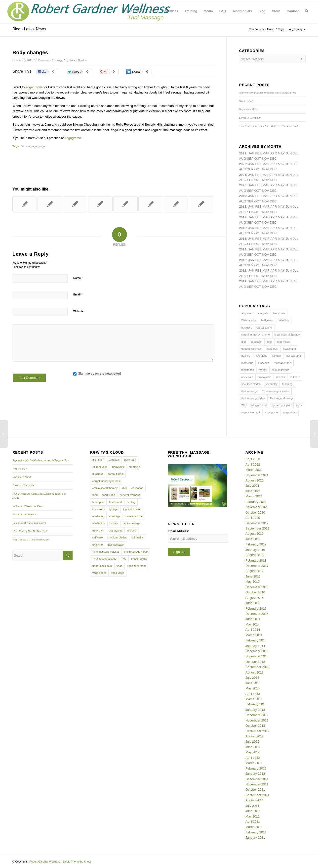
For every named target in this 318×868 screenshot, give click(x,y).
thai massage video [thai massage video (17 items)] (253, 398)
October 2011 (255, 790)
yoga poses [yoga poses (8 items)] (272, 412)
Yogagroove (34, 87)
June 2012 (253, 747)
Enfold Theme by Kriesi (77, 862)
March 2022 (254, 470)
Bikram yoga (29, 146)
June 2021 (253, 491)
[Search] (307, 11)
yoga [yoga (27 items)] (299, 405)
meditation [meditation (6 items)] (248, 370)
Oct (258, 191)
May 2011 (253, 816)
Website (79, 311)
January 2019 (255, 550)
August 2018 (255, 555)
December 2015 (257, 614)
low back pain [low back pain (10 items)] (294, 356)
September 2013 (257, 667)
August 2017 (255, 571)
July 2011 (252, 806)
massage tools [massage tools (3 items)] (283, 363)
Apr (274, 153)
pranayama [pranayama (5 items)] (264, 377)
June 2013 (253, 683)
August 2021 (255, 480)
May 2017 (253, 582)
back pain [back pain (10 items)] (279, 313)
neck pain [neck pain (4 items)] (247, 377)
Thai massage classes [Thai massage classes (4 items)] (276, 391)
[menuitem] (134, 11)
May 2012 (253, 752)
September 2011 (257, 795)
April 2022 (253, 464)
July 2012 (252, 742)
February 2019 (256, 544)
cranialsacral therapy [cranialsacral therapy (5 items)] (287, 335)
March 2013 (254, 699)
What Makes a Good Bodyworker (31, 539)
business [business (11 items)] (247, 328)
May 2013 (253, 688)
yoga (42, 146)
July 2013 (252, 678)
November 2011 (257, 784)
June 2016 (253, 603)
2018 (243, 207)
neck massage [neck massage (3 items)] (280, 370)
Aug (242, 180)
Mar (266, 164)
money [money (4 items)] (263, 370)
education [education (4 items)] (256, 342)
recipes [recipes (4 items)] (281, 377)
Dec (273, 201)
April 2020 (253, 518)
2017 (243, 217)
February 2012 (256, 768)
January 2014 (255, 646)
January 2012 (255, 774)
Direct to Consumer (250, 118)
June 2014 (253, 619)
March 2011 (254, 827)
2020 (243, 185)
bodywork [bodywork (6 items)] (267, 320)
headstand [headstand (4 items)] (290, 349)
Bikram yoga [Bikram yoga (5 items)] (249, 320)
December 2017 (257, 566)
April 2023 (253, 459)
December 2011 (257, 779)
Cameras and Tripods (24, 514)
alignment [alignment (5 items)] (247, 313)
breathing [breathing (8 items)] (283, 320)
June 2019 (253, 539)
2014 (243, 249)
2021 (243, 175)
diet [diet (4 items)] (243, 342)
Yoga (60, 60)
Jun (289, 175)
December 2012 (257, 715)
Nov (265, 180)
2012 (243, 270)
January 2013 (255, 710)
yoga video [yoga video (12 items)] (290, 412)
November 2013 (257, 656)
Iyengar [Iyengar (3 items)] (276, 356)
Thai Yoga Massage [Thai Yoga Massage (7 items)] (282, 398)
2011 (243, 281)
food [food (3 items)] (270, 342)
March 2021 (254, 496)
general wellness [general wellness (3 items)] (251, 349)
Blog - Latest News (29, 29)
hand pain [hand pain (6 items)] (272, 349)
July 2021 (252, 486)
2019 (243, 196)
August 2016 (255, 598)
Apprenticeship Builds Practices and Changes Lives (267, 93)
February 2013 (256, 704)
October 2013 (255, 662)
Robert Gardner (78, 60)
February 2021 (256, 502)
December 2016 (257, 587)
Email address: (178, 531)
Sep (250, 201)
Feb (258, 175)
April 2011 (253, 822)
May (281, 217)
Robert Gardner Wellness (45, 862)
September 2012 (257, 731)
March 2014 (254, 635)
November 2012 (257, 720)
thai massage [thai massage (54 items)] (249, 391)
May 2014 (253, 624)
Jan (251, 196)
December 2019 (257, 523)
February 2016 (256, 608)
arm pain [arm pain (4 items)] (263, 313)
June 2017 (253, 576)
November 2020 (257, 507)
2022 (243, 164)
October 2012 (255, 726)
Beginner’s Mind (248, 109)
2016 (243, 228)
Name (78, 278)
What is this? (246, 101)
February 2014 (256, 640)
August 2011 (255, 800)
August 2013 (255, 672)
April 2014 (253, 630)
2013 (243, 260)
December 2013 (257, 651)
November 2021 (257, 475)
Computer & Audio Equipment (29, 523)
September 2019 (257, 528)
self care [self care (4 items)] (295, 377)
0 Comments (43, 60)
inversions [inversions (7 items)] (261, 356)
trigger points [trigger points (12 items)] (259, 405)
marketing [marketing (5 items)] (247, 363)
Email (78, 294)
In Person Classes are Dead (28, 506)
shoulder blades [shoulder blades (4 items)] (251, 384)
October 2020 (255, 512)
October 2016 (255, 592)
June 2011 (253, 811)
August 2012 (255, 736)
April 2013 (253, 694)
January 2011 (255, 838)
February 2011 (256, 832)
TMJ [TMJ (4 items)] (244, 405)
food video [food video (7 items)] (283, 342)
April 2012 (253, 758)
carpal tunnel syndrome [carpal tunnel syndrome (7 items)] (255, 335)
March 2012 (254, 763)
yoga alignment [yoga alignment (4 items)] (251, 412)
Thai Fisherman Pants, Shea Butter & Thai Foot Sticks (269, 126)
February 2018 (256, 560)
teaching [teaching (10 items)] (287, 384)
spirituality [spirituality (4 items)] (271, 384)
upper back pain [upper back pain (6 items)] (281, 405)
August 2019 (255, 534)
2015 (243, 239)
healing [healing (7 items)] (246, 356)
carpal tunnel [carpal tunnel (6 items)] (265, 328)
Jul (296, 175)
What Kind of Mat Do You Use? (30, 531)
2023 (243, 153)
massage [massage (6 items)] (264, 363)
